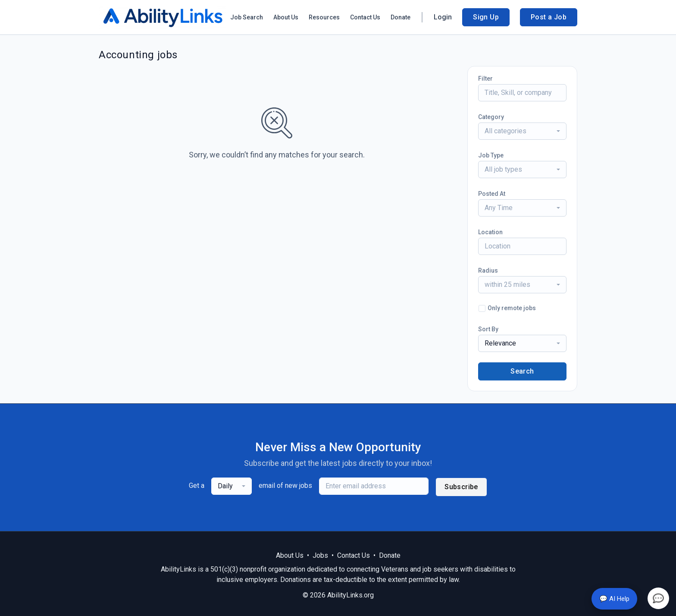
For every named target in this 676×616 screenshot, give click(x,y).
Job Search (247, 17)
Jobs (320, 555)
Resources (324, 17)
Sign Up (486, 17)
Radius (488, 270)
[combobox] (522, 131)
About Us (286, 17)
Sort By (488, 329)
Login (443, 17)
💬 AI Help (614, 599)
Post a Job (549, 17)
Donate (401, 17)
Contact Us (365, 17)
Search (522, 371)
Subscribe (461, 487)
